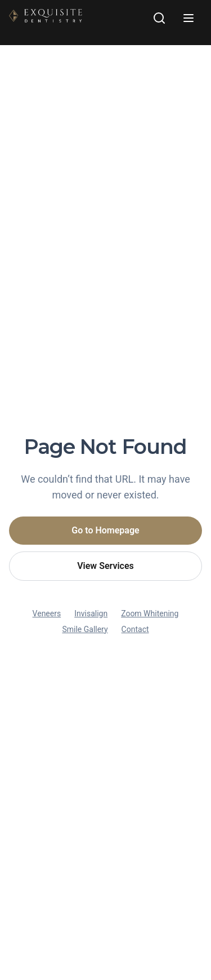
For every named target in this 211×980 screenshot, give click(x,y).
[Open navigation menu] (188, 18)
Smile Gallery (85, 629)
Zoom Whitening (150, 613)
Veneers (47, 613)
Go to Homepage (105, 530)
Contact (135, 629)
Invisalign (91, 613)
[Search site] (159, 18)
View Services (105, 566)
